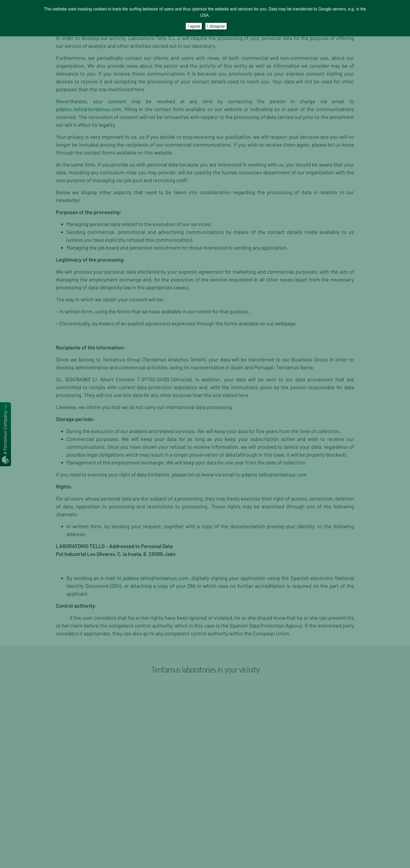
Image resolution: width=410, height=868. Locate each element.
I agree (194, 26)
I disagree (216, 26)
